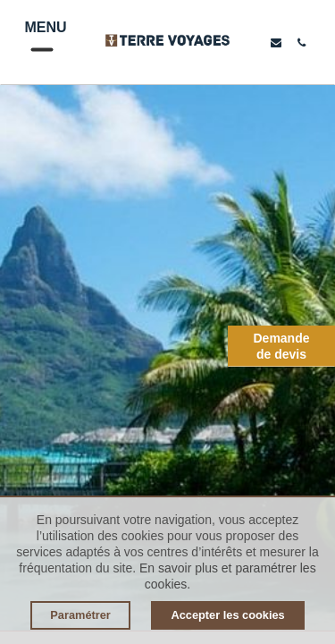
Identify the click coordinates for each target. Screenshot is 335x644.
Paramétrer (80, 615)
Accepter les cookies (227, 615)
